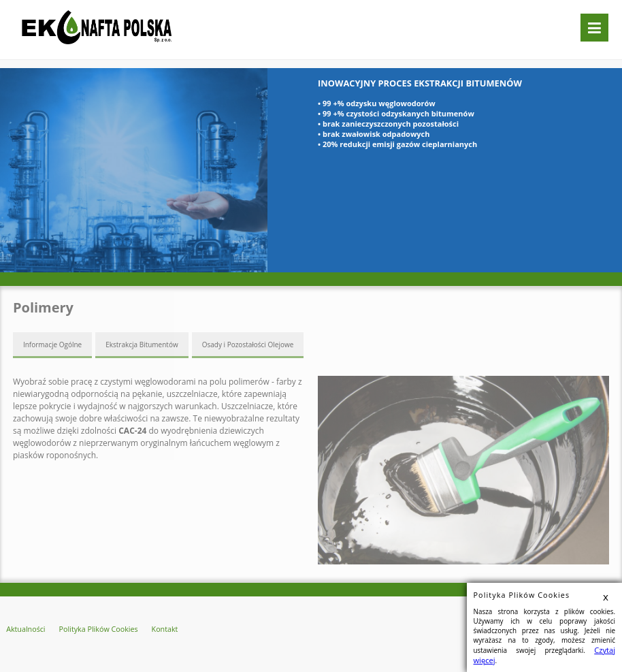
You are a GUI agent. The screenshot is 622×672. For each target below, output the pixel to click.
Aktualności (23, 627)
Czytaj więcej (592, 660)
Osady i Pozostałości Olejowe (248, 344)
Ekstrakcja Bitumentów (142, 344)
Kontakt (148, 627)
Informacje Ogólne (52, 344)
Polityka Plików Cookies (88, 627)
